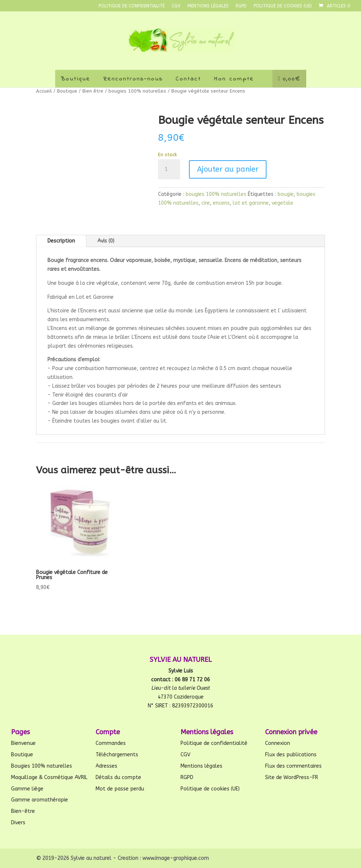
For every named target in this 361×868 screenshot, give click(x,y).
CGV (176, 6)
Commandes (111, 743)
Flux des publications (291, 755)
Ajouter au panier (228, 169)
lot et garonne (251, 203)
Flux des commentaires (293, 766)
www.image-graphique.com (176, 858)
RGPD (241, 6)
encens (221, 203)
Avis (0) (106, 241)
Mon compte (234, 79)
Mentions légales (208, 6)
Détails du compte (118, 777)
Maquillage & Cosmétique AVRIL (49, 777)
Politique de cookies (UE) (283, 6)
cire (206, 203)
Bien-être (23, 811)
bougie (286, 194)
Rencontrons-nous (133, 79)
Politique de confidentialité (132, 6)
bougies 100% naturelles (137, 91)
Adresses (106, 766)
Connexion (278, 743)
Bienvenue (23, 743)
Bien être (93, 91)
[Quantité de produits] (169, 169)
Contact (188, 79)
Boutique (76, 79)
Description (61, 241)
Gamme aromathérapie (40, 800)
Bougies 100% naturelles (42, 766)
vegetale (283, 203)
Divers (18, 823)
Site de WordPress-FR (292, 777)
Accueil (44, 91)
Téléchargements (117, 755)
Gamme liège (27, 789)
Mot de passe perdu (120, 789)
